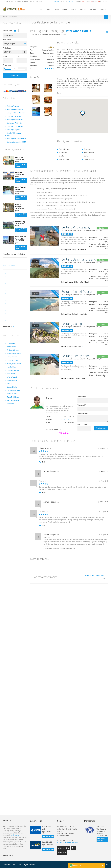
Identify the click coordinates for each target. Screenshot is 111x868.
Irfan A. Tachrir (12, 377)
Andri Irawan (11, 347)
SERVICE (56, 9)
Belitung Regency (13, 106)
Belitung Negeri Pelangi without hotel (74, 314)
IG (74, 848)
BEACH (65, 9)
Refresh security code (53, 429)
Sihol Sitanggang (13, 400)
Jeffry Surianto (12, 380)
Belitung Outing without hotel (71, 346)
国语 (97, 1)
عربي (104, 1)
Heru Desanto (12, 374)
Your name (82, 397)
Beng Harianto (12, 357)
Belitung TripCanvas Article (16, 139)
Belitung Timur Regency (15, 110)
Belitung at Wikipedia (14, 123)
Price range (7, 65)
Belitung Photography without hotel (74, 250)
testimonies (15, 835)
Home (5, 17)
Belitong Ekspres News (15, 120)
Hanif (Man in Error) (14, 364)
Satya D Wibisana (13, 397)
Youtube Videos (10, 266)
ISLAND (73, 9)
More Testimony (40, 559)
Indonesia (80, 1)
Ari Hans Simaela (13, 350)
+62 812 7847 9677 (36, 1)
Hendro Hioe (11, 367)
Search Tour (15, 76)
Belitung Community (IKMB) (17, 142)
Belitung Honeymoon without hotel (73, 378)
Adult (5, 57)
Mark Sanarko (12, 394)
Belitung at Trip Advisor (15, 126)
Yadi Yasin (10, 404)
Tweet (62, 848)
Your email (82, 405)
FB (68, 848)
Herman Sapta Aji (13, 370)
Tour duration (8, 40)
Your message (83, 414)
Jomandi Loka (12, 387)
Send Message (101, 428)
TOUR (48, 9)
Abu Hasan (11, 343)
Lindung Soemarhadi (14, 390)
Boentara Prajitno (13, 360)
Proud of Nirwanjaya (14, 354)
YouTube (63, 852)
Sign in (62, 1)
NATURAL (83, 9)
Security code (83, 424)
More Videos (7, 326)
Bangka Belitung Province (16, 113)
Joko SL (10, 384)
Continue (102, 228)
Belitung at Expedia (14, 130)
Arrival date (7, 48)
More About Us (8, 855)
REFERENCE (104, 9)
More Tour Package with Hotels (14, 254)
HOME (40, 9)
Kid (18, 57)
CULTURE (93, 9)
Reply (42, 462)
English (89, 1)
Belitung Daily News (14, 116)
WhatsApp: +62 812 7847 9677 (68, 843)
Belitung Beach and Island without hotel (75, 282)
